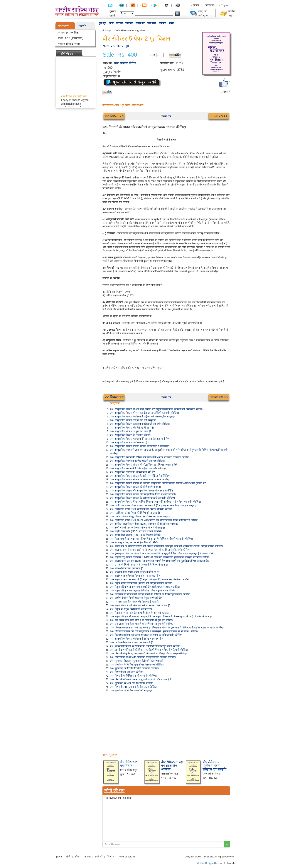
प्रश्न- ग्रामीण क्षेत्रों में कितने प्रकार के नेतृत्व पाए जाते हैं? (136, 598)
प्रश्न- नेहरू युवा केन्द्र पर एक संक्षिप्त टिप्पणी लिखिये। (135, 542)
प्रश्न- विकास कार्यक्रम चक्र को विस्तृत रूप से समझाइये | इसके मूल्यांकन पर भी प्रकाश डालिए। (154, 631)
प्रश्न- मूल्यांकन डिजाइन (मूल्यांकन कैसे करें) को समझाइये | (137, 661)
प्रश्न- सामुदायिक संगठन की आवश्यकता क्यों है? (132, 472)
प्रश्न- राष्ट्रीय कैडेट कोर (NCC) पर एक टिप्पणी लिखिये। (136, 531)
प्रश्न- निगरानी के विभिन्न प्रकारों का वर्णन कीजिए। (133, 676)
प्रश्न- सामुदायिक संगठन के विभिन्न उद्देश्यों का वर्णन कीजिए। (138, 468)
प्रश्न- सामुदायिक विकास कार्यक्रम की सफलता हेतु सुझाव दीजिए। (140, 439)
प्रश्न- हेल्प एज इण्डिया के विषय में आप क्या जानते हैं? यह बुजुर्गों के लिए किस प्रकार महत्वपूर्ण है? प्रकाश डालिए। (163, 553)
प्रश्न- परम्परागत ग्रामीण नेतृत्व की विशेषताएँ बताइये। (134, 602)
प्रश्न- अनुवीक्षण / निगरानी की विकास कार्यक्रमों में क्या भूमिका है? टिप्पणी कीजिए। (149, 650)
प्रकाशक (210, 5)
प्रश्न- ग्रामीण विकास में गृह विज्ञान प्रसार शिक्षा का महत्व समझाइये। (141, 516)
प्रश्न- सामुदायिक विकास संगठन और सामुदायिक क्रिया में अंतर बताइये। (143, 494)
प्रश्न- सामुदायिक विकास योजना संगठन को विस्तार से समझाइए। (140, 446)
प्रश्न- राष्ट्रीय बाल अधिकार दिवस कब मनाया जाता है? (135, 576)
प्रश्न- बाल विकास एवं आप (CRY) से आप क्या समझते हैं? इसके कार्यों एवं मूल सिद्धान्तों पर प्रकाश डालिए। (160, 561)
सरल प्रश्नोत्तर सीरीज (125, 63)
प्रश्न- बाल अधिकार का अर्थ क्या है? (127, 568)
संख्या (153, 55)
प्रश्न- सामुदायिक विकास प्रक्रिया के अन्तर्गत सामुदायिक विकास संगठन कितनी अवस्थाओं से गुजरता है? (158, 483)
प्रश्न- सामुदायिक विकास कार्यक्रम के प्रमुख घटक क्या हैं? (136, 639)
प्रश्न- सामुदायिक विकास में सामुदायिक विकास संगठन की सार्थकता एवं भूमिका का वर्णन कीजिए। (155, 502)
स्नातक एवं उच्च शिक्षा (69, 33)
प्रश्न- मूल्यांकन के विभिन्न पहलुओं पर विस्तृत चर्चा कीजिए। (137, 665)
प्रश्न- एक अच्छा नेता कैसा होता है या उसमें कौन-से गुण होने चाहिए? (142, 620)
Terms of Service (127, 857)
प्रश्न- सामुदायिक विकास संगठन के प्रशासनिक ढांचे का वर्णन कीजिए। (142, 498)
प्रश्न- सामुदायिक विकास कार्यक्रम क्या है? (129, 442)
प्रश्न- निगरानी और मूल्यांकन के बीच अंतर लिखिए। (133, 687)
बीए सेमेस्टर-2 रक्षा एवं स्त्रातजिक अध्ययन (172, 766)
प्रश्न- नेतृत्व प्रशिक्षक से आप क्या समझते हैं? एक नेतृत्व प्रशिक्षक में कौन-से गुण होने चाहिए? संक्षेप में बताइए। (161, 616)
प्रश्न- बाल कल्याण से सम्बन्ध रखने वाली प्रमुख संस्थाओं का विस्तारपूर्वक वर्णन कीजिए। (150, 550)
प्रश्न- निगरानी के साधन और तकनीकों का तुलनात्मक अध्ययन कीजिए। (143, 657)
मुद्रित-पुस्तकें (64, 25)
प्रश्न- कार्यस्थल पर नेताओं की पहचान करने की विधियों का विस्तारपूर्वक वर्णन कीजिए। (150, 594)
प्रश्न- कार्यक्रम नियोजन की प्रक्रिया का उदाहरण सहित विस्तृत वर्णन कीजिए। (145, 646)
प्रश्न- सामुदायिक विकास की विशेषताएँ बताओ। (132, 428)
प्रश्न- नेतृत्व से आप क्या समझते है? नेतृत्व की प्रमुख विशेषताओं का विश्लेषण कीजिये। (150, 579)
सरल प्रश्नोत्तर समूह (116, 46)
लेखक (196, 5)
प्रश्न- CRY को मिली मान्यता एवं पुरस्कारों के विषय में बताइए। (139, 565)
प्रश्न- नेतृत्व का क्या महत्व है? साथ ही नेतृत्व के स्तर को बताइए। (139, 613)
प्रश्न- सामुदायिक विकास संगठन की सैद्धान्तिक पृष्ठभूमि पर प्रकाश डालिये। (144, 465)
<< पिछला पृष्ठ (114, 116)
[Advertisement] (166, 720)
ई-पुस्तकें (82, 25)
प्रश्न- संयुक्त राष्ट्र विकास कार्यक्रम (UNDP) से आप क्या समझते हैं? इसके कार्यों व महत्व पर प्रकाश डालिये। (160, 557)
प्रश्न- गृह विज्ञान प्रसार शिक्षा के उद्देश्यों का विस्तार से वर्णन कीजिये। (141, 509)
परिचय (119, 23)
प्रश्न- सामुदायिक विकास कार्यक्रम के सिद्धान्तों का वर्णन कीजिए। (140, 424)
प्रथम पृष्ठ (166, 116)
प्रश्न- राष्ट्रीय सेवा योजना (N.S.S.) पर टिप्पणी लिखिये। (135, 535)
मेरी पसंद (152, 23)
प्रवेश (171, 23)
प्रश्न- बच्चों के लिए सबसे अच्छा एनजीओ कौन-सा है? (135, 572)
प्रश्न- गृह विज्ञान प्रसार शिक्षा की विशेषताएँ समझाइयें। (135, 513)
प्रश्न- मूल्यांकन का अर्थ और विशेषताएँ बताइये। (132, 683)
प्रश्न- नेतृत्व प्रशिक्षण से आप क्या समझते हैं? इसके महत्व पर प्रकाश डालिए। (145, 587)
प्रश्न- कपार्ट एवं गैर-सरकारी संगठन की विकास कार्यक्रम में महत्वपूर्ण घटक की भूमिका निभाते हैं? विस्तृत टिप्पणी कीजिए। (166, 546)
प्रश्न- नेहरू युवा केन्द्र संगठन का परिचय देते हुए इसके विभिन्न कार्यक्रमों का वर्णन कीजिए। (151, 539)
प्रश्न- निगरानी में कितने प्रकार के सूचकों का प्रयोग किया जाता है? (140, 679)
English (225, 5)
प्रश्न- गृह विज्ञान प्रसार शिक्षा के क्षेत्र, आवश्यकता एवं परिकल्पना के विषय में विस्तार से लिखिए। (154, 520)
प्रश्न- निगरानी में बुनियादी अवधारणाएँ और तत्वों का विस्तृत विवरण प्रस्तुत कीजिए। (148, 653)
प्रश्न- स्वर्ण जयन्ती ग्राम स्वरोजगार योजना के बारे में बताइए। (137, 528)
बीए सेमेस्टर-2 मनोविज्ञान (128, 764)
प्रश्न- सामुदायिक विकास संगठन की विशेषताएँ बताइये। (135, 487)
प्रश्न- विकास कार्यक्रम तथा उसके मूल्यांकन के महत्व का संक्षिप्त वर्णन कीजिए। (146, 635)
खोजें (111, 23)
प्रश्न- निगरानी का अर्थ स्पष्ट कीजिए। (127, 672)
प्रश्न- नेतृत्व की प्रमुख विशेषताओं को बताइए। (131, 609)
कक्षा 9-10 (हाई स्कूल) (69, 44)
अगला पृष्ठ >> (219, 116)
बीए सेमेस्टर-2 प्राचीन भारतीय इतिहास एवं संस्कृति (214, 766)
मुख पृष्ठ (102, 23)
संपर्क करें (140, 23)
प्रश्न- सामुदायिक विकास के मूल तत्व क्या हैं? (131, 431)
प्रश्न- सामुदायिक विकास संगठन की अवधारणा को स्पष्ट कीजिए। (140, 479)
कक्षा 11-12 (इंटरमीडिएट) (71, 38)
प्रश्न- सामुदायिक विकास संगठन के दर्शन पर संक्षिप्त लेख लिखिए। (140, 476)
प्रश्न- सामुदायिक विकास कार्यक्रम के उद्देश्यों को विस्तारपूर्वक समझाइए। (143, 417)
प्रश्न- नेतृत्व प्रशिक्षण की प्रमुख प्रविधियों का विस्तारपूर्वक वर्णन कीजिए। (143, 591)
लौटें (109, 92)
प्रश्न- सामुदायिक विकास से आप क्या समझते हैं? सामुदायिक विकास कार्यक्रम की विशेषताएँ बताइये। (156, 409)
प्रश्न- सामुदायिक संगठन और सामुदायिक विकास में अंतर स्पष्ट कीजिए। (143, 491)
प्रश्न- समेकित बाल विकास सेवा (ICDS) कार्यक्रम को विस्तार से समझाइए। (145, 524)
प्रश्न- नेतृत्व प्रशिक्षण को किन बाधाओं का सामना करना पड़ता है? (140, 605)
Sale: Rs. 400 (120, 55)
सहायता (162, 23)
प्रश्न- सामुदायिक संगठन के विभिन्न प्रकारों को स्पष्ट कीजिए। (137, 461)
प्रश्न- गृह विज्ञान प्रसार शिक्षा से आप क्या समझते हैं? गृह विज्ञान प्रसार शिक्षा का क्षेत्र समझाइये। (154, 505)
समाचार (129, 23)
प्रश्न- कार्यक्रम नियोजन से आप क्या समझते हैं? (132, 642)
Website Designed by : (208, 863)
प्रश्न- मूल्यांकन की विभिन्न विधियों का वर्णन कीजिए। (134, 668)
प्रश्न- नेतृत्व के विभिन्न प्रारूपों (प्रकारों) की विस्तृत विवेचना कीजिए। (141, 583)
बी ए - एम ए (108, 30)
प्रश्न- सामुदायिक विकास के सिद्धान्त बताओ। (130, 435)
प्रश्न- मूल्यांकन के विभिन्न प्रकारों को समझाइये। (132, 690)
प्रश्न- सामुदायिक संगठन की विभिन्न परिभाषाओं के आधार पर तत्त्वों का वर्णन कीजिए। (150, 457)
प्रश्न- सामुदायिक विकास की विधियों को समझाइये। (134, 420)
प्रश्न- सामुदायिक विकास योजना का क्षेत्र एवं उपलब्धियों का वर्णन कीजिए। (144, 413)
